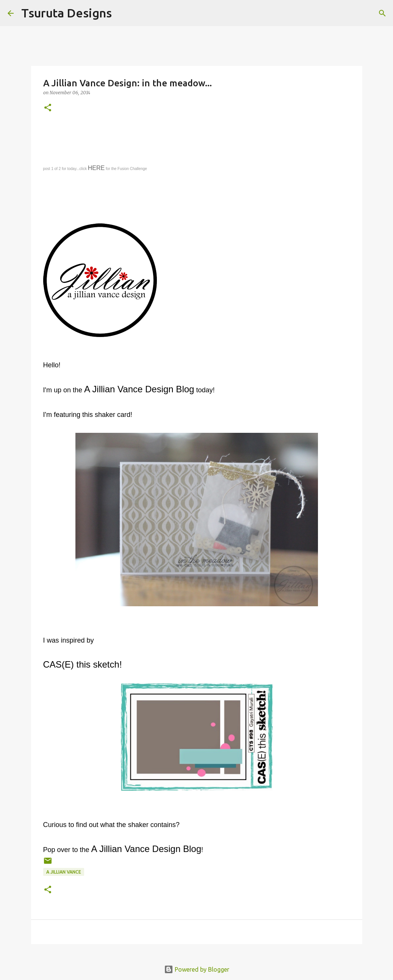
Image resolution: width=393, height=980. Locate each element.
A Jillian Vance (64, 872)
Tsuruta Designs (67, 13)
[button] (48, 108)
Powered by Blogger (197, 969)
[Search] (122, 13)
